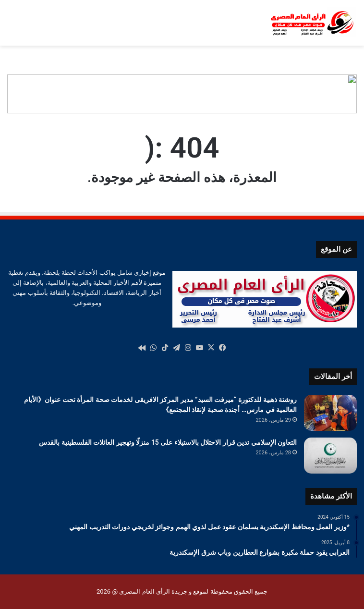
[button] (349, 94)
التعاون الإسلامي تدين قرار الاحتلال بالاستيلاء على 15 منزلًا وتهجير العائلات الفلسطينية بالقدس (168, 442)
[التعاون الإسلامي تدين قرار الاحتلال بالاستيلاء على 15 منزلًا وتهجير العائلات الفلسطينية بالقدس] (330, 456)
